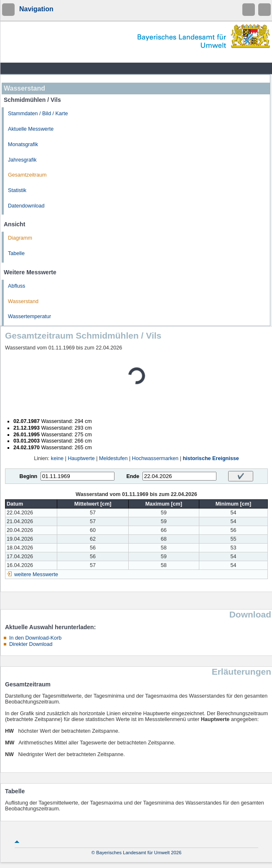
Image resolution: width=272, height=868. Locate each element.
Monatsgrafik (23, 144)
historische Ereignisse (211, 458)
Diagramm (20, 238)
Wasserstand (23, 301)
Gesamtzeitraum (27, 175)
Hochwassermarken (155, 458)
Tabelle (16, 253)
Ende (133, 476)
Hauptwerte (81, 458)
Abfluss (17, 286)
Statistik (17, 190)
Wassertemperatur (29, 316)
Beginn (29, 476)
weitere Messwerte (36, 574)
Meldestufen (113, 458)
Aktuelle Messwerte (31, 129)
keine (57, 458)
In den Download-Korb (35, 638)
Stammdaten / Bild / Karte (38, 114)
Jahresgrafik (22, 160)
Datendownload (26, 206)
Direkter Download (31, 644)
